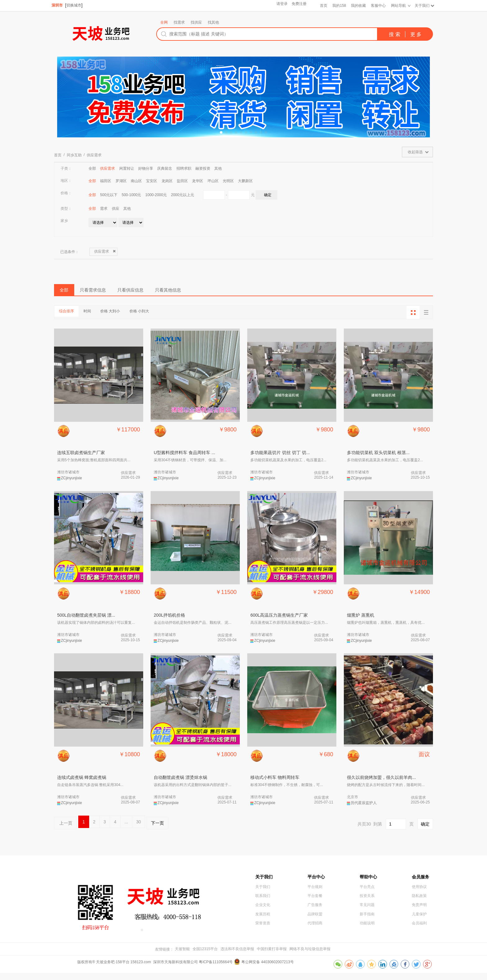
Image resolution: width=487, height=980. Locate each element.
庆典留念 (165, 168)
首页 (322, 6)
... (155, 830)
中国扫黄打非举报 (272, 956)
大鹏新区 (245, 181)
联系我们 (263, 910)
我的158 (337, 6)
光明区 (228, 181)
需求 (104, 209)
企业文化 (263, 920)
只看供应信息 (173, 293)
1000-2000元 (156, 195)
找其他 (213, 22)
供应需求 (94, 155)
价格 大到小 (138, 317)
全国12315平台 (205, 956)
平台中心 (317, 885)
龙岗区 (167, 181)
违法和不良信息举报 (237, 956)
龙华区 (198, 181)
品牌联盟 (315, 930)
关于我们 (421, 6)
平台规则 (315, 899)
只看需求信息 (116, 293)
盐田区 (182, 181)
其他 (218, 168)
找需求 (179, 22)
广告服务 (315, 920)
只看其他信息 (230, 293)
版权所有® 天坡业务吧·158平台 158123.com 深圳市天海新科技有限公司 (138, 969)
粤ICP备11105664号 (216, 969)
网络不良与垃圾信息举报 (310, 956)
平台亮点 (367, 899)
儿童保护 (419, 930)
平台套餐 (315, 910)
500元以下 (109, 195)
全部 (92, 168)
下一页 (198, 830)
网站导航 (397, 6)
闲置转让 (127, 168)
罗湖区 (121, 181)
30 (173, 830)
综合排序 (72, 317)
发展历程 (263, 930)
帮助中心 (370, 885)
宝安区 (152, 181)
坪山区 (213, 181)
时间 (104, 317)
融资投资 (203, 168)
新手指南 (367, 930)
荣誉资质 (263, 941)
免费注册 (297, 6)
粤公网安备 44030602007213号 (268, 969)
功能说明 (367, 941)
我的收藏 (357, 6)
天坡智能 (182, 956)
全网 (164, 22)
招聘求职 (184, 168)
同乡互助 (74, 155)
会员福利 (419, 941)
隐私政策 (419, 910)
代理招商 (315, 941)
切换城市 (75, 5)
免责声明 (419, 920)
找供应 (196, 22)
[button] (221, 132)
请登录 (279, 6)
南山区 (136, 181)
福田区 (106, 181)
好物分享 (146, 168)
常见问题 (367, 920)
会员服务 (422, 885)
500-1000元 (132, 195)
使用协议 (419, 899)
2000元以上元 (183, 195)
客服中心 (377, 6)
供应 (116, 209)
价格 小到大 (178, 317)
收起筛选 (415, 152)
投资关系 (367, 910)
